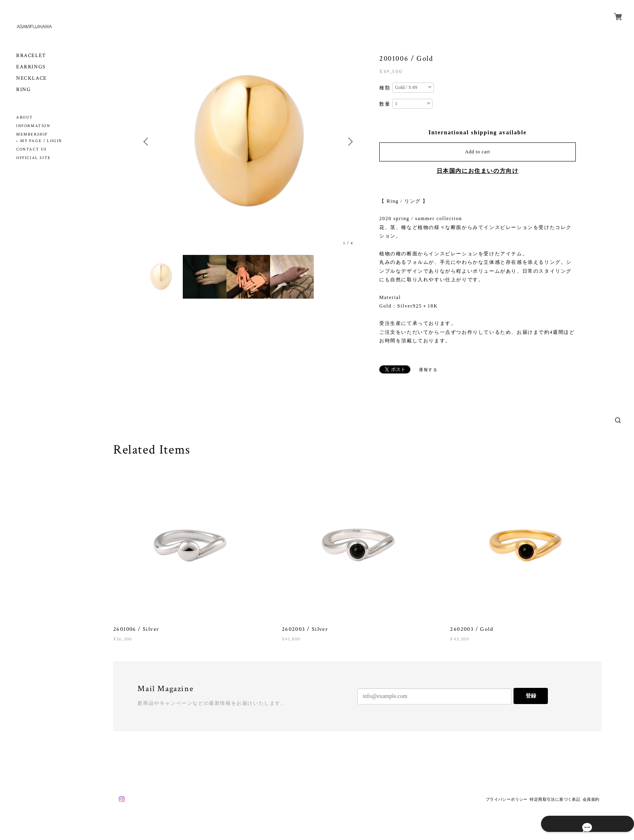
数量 (385, 104)
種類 (385, 88)
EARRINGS (31, 67)
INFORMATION (33, 126)
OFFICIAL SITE (34, 158)
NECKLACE (32, 78)
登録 (531, 696)
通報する (428, 370)
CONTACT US (32, 150)
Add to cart (478, 152)
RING (23, 90)
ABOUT (25, 118)
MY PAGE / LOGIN (41, 141)
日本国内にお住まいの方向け (478, 171)
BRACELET (31, 56)
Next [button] (349, 142)
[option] (248, 142)
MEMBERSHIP (32, 135)
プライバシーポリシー (507, 799)
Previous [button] (147, 142)
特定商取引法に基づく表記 (555, 799)
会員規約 (591, 799)
